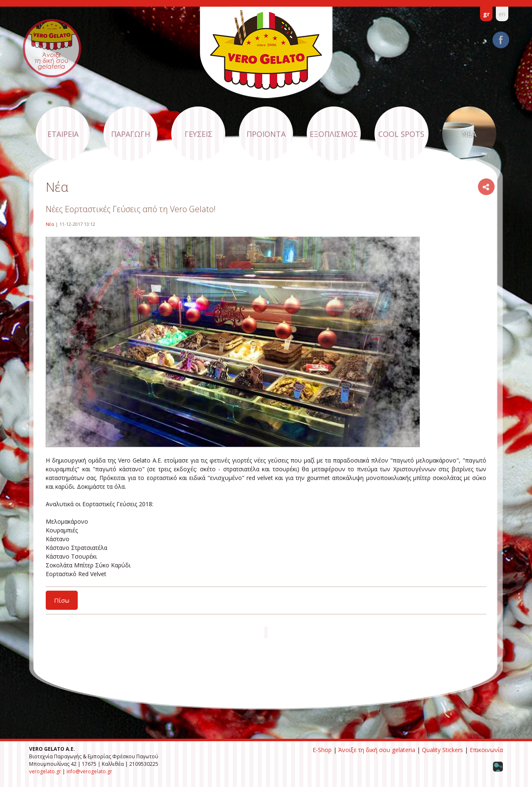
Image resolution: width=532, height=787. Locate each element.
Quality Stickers (442, 750)
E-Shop (322, 750)
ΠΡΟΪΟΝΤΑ (266, 134)
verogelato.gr (45, 771)
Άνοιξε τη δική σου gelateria (377, 750)
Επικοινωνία (486, 750)
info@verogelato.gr (89, 771)
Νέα (50, 224)
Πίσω (62, 600)
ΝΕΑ (469, 134)
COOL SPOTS (401, 134)
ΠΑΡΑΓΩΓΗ (131, 134)
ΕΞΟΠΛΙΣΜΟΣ (334, 134)
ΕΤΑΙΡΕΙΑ (63, 134)
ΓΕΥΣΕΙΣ (198, 134)
